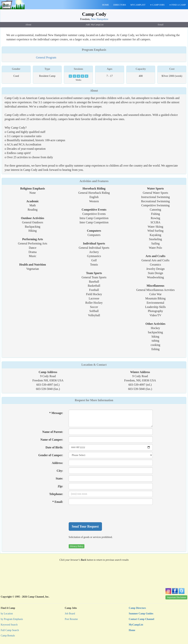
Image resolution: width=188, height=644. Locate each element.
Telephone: (56, 494)
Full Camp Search (10, 630)
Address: (57, 463)
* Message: (56, 413)
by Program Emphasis (12, 619)
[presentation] (97, 514)
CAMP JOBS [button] (157, 5)
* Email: (58, 502)
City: (60, 471)
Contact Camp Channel (141, 619)
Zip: (60, 486)
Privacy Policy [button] (77, 546)
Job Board (70, 614)
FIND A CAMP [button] (178, 5)
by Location (7, 614)
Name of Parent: (53, 432)
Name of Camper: (52, 440)
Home (132, 630)
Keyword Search (9, 625)
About (94, 91)
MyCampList (136, 625)
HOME (105, 5)
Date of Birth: (54, 447)
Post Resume (71, 619)
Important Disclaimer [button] (177, 597)
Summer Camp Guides (141, 614)
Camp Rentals (8, 636)
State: (59, 478)
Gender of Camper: (51, 455)
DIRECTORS (120, 5)
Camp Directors (137, 608)
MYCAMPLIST (138, 5)
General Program (46, 57)
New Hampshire (100, 19)
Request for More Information (94, 400)
